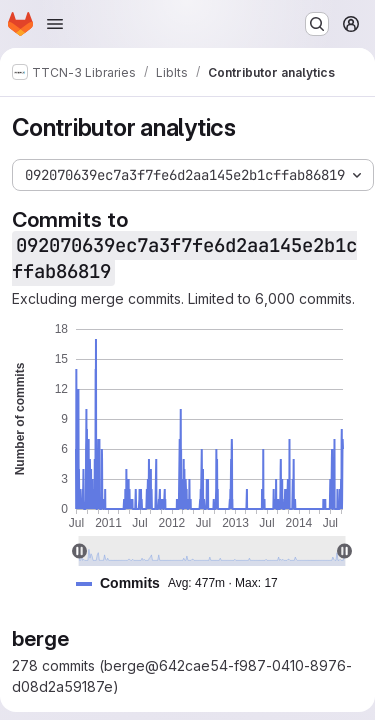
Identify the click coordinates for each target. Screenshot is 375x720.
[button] (185, 583)
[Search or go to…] (317, 24)
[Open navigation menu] (55, 24)
